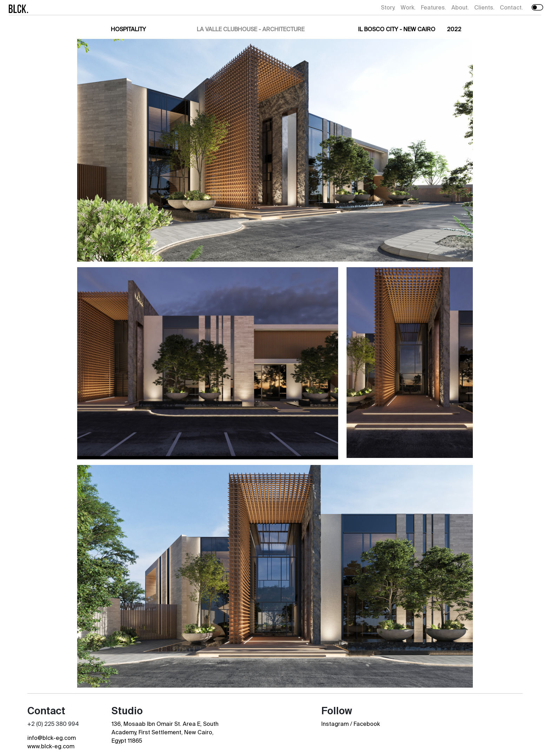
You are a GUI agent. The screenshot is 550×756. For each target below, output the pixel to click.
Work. (408, 7)
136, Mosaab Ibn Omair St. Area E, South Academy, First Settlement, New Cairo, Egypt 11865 (165, 732)
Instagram (335, 724)
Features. (434, 7)
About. (460, 7)
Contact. (511, 7)
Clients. (484, 7)
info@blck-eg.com (52, 738)
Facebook (367, 724)
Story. (388, 7)
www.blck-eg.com (51, 746)
